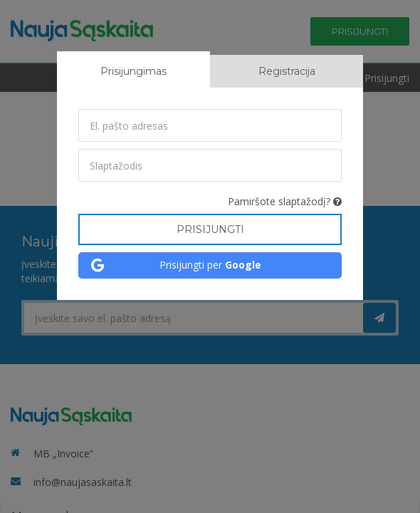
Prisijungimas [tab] (133, 71)
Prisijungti (210, 229)
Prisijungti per (210, 265)
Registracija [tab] (287, 71)
